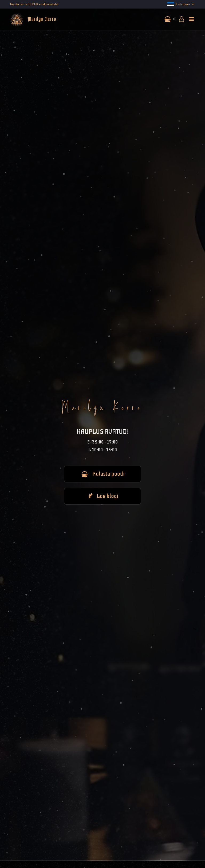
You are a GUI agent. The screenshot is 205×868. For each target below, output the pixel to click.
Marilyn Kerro (33, 20)
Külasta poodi (102, 474)
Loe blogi (102, 496)
